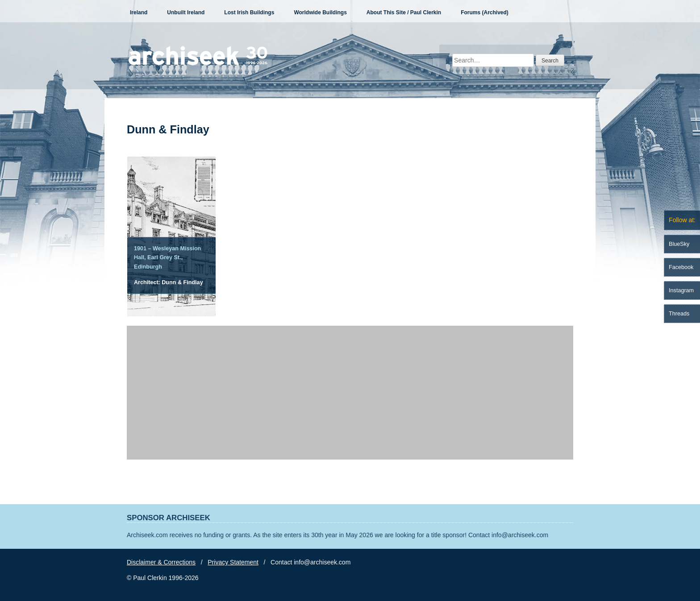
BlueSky (679, 244)
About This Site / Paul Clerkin (404, 12)
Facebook (681, 267)
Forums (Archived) (485, 12)
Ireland (139, 12)
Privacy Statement (233, 562)
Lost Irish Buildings (249, 12)
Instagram (681, 290)
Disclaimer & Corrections (161, 562)
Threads (679, 314)
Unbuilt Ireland (186, 12)
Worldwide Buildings (320, 12)
